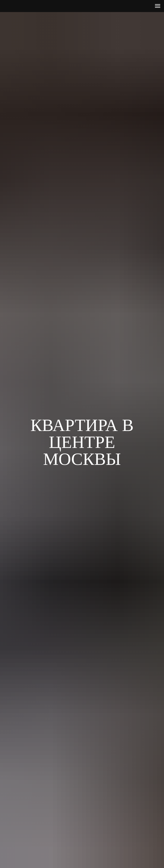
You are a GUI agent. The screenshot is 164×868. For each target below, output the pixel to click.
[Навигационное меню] (158, 6)
